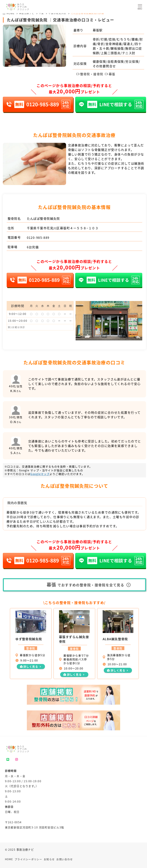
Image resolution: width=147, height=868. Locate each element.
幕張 (110, 74)
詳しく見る (31, 666)
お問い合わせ (65, 859)
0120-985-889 (38, 237)
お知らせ (49, 859)
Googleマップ (40, 474)
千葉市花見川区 (57, 13)
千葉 (41, 13)
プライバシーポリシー (28, 859)
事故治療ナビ (27, 13)
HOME (9, 859)
